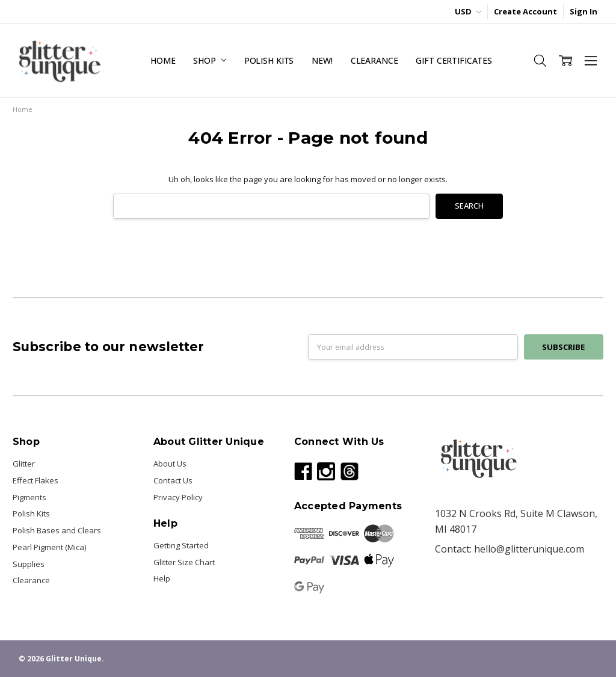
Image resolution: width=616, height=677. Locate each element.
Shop (209, 60)
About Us (170, 464)
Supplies (29, 564)
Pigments (29, 497)
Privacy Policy (178, 497)
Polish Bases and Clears (57, 530)
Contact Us (173, 480)
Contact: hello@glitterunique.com (510, 549)
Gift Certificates (454, 60)
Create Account (525, 11)
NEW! (322, 60)
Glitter (24, 464)
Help (162, 578)
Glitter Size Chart (184, 562)
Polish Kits (269, 60)
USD (468, 11)
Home (163, 60)
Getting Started (181, 545)
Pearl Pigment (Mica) (49, 547)
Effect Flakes (35, 480)
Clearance (374, 60)
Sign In (584, 11)
